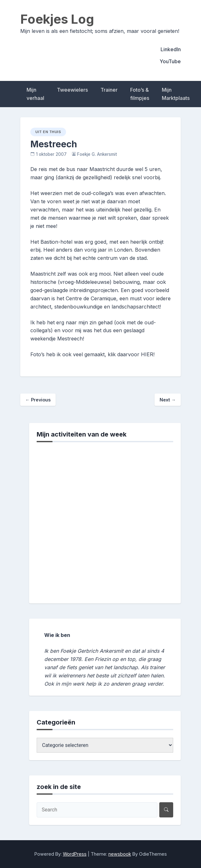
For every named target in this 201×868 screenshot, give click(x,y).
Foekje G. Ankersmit (97, 154)
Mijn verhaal (35, 94)
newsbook (120, 854)
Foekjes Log (57, 19)
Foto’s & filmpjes (140, 94)
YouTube (170, 61)
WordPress (75, 854)
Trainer (109, 90)
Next (168, 400)
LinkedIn (171, 49)
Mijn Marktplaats (176, 94)
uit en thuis (48, 132)
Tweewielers (72, 90)
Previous (38, 400)
